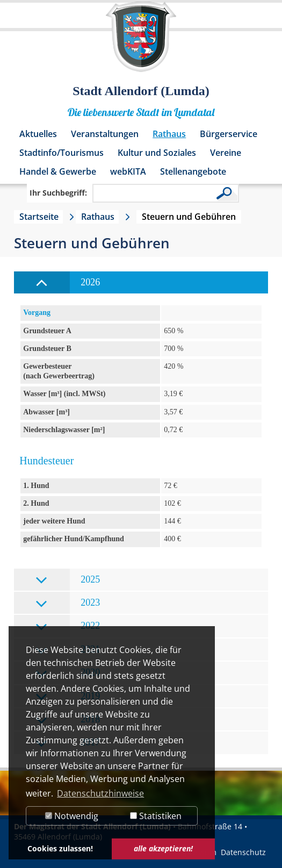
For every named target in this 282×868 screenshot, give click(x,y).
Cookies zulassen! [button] (60, 848)
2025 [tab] (68, 580)
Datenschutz (243, 852)
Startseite (39, 217)
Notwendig (72, 816)
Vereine (226, 153)
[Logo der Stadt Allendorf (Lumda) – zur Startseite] (141, 42)
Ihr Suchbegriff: (58, 193)
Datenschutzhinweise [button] (100, 793)
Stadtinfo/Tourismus (62, 153)
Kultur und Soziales (157, 153)
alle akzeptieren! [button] (163, 848)
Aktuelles (38, 134)
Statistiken (156, 816)
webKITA (128, 171)
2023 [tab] (68, 603)
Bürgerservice (229, 134)
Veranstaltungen (105, 134)
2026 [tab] (68, 283)
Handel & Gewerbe (58, 171)
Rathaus (169, 134)
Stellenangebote (193, 171)
